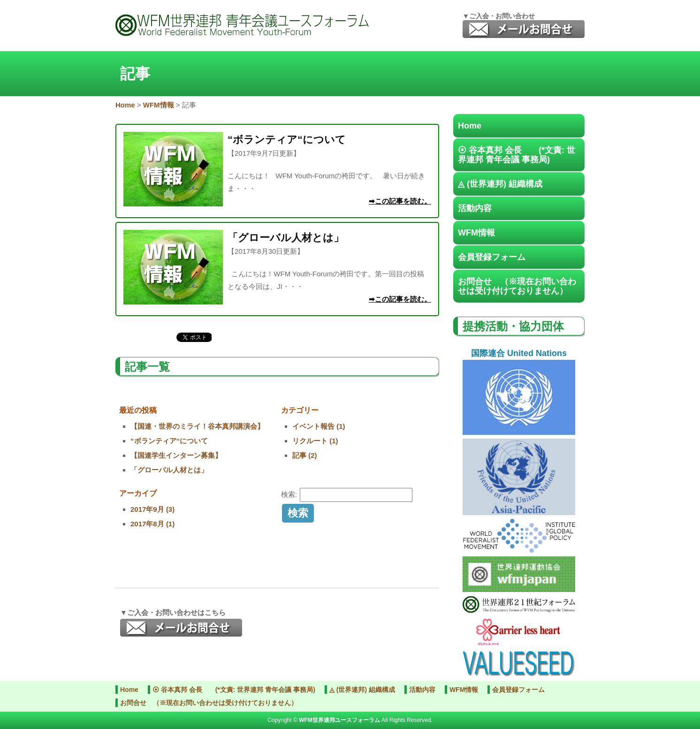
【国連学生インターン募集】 (176, 455)
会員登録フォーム (492, 257)
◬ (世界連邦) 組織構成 (500, 184)
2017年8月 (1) (152, 524)
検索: (289, 494)
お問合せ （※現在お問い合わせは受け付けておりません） (517, 286)
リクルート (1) (315, 441)
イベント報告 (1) (319, 426)
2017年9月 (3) (152, 509)
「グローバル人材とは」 (169, 470)
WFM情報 (476, 233)
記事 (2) (305, 455)
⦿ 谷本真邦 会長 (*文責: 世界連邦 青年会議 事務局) (517, 155)
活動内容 (475, 208)
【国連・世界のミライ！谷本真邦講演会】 (197, 426)
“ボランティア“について (169, 441)
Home (470, 126)
